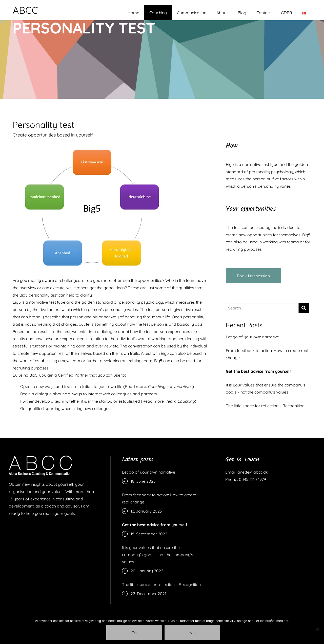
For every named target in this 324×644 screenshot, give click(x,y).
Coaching (158, 13)
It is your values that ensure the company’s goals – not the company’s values (266, 388)
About (222, 13)
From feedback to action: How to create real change (267, 354)
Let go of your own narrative (252, 337)
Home (133, 13)
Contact (264, 13)
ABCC (25, 10)
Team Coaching (180, 401)
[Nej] (318, 629)
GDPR (287, 13)
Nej (193, 633)
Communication (192, 13)
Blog (242, 13)
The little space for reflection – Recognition (265, 406)
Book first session (253, 276)
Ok (134, 633)
